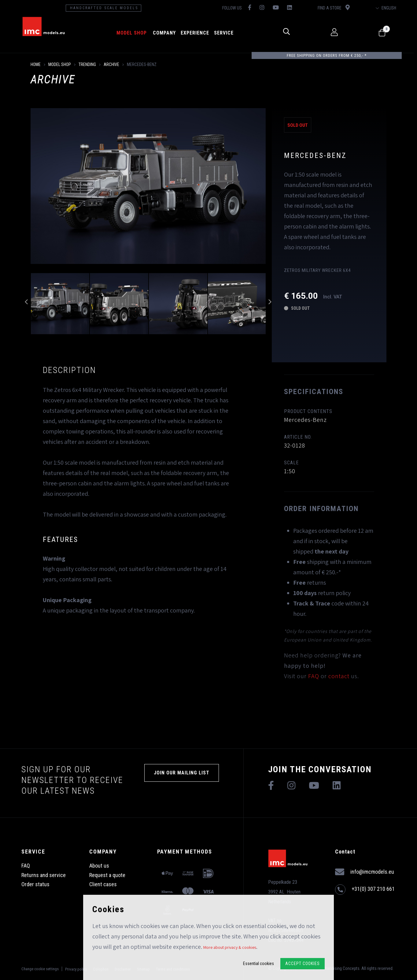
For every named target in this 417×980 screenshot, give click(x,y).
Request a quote (107, 875)
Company (166, 33)
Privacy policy (76, 969)
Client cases (103, 884)
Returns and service (44, 875)
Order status (35, 884)
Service (225, 33)
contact (339, 676)
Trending (87, 64)
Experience (196, 33)
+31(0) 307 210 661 (365, 890)
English (389, 8)
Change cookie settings (40, 969)
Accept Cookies (303, 964)
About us (99, 866)
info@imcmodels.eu (365, 872)
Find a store (336, 7)
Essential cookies (258, 964)
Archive (111, 64)
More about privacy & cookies (230, 947)
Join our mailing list (182, 773)
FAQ (314, 676)
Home (36, 64)
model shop (133, 33)
